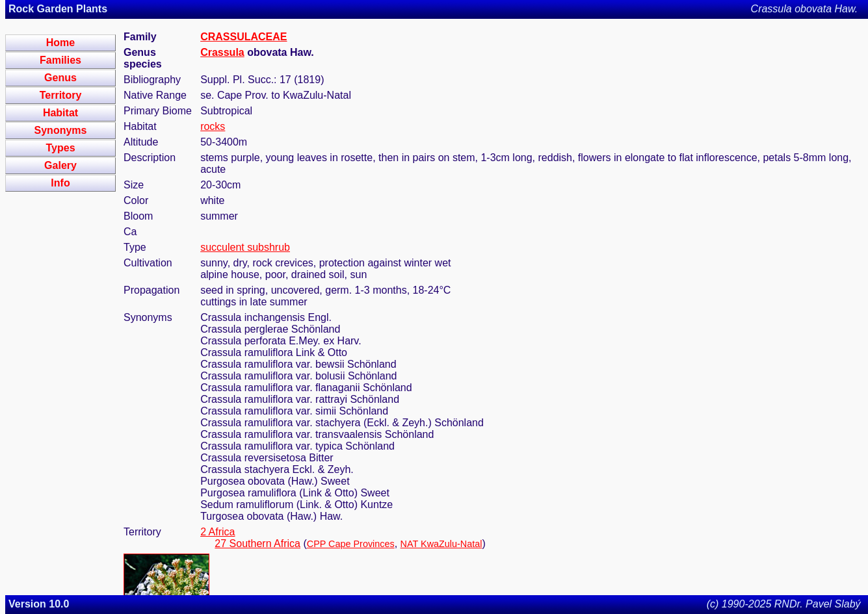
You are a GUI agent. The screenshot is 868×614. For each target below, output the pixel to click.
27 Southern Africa (257, 544)
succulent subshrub (245, 247)
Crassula (222, 52)
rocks (213, 126)
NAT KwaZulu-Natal (441, 544)
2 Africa (217, 532)
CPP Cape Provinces (351, 544)
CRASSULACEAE (243, 37)
